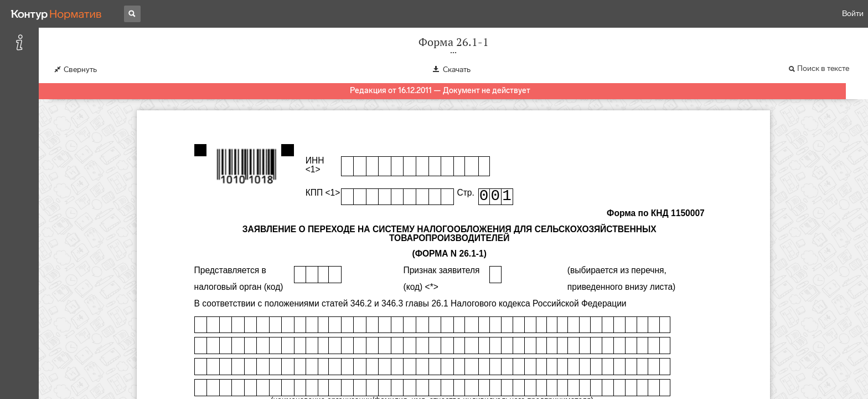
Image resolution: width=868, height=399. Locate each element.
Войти (853, 14)
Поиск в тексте (823, 68)
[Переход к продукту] (56, 14)
